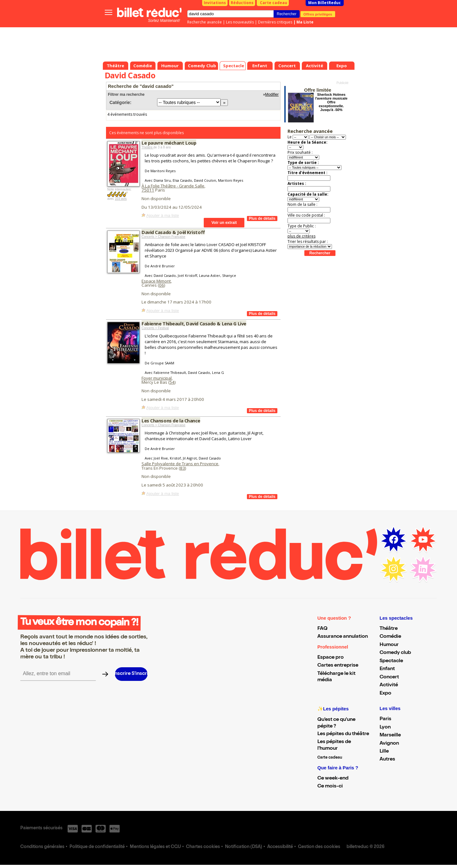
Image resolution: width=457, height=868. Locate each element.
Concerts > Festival (155, 328)
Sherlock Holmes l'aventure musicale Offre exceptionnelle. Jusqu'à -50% (331, 102)
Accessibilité (280, 847)
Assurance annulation (343, 637)
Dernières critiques (275, 22)
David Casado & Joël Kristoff (173, 232)
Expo (385, 694)
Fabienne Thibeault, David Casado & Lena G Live (194, 323)
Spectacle (391, 661)
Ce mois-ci (330, 786)
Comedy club (395, 653)
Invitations (215, 3)
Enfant (387, 669)
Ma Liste (305, 22)
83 (182, 468)
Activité (389, 685)
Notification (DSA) (244, 847)
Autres (387, 760)
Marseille (390, 735)
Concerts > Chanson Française (163, 237)
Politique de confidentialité (97, 847)
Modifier (272, 95)
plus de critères (301, 236)
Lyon (385, 728)
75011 (148, 190)
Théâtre (147, 147)
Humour (389, 645)
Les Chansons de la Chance (171, 421)
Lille (384, 752)
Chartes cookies (203, 847)
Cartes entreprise (338, 666)
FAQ (322, 629)
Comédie (390, 637)
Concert (389, 677)
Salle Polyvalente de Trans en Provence (180, 464)
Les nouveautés (240, 22)
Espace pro (331, 658)
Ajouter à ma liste (163, 215)
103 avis (121, 199)
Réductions (242, 3)
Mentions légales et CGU (155, 847)
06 (162, 285)
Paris (385, 719)
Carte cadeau (274, 3)
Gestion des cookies (319, 847)
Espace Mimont (156, 281)
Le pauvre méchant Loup (169, 143)
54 (172, 382)
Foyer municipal (157, 378)
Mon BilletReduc (325, 3)
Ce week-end (333, 779)
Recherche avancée (205, 22)
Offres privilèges (318, 14)
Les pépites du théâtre (343, 734)
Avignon (389, 744)
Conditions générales (42, 847)
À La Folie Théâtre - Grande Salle (173, 186)
